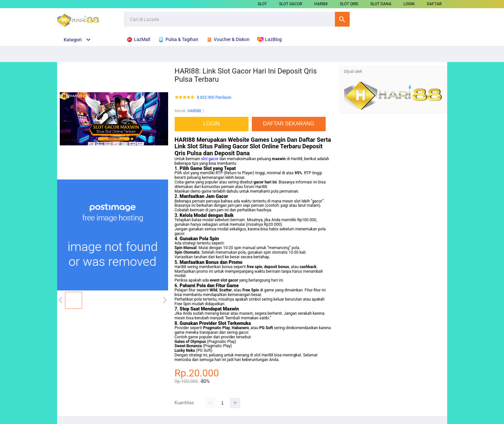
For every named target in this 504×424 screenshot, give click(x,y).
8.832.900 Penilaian (214, 98)
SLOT (262, 4)
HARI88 (321, 4)
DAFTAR (434, 4)
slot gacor (210, 159)
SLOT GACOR (291, 4)
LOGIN (409, 4)
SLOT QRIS (349, 4)
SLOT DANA (381, 4)
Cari (342, 19)
